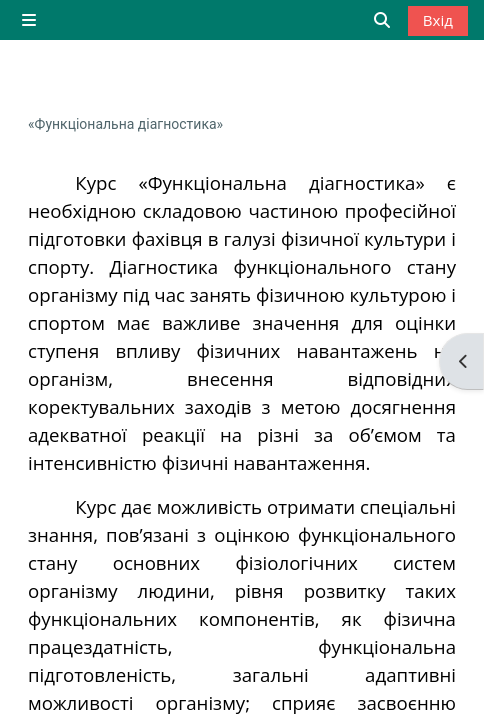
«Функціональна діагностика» (125, 124)
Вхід (438, 20)
